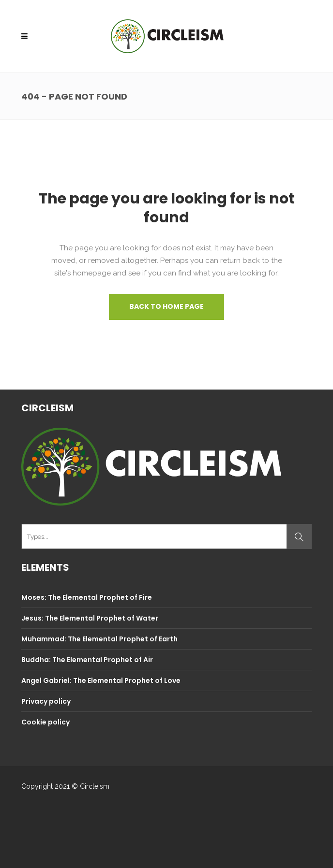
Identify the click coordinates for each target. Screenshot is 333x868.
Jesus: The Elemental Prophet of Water (90, 618)
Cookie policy (45, 722)
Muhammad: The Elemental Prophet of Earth (99, 639)
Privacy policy (46, 701)
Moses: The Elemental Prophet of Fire (87, 597)
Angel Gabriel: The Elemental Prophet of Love (101, 680)
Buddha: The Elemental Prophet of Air (87, 660)
